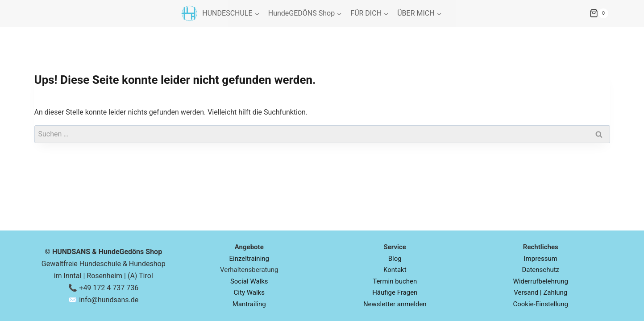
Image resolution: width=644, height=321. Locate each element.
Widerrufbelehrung (541, 281)
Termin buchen (395, 281)
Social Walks (249, 281)
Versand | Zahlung (540, 292)
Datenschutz (540, 270)
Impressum (541, 259)
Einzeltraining (249, 259)
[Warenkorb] (617, 13)
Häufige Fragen (395, 292)
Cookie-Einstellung (540, 304)
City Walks (249, 292)
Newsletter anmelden (395, 304)
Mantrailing (249, 304)
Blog (395, 259)
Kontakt (395, 270)
